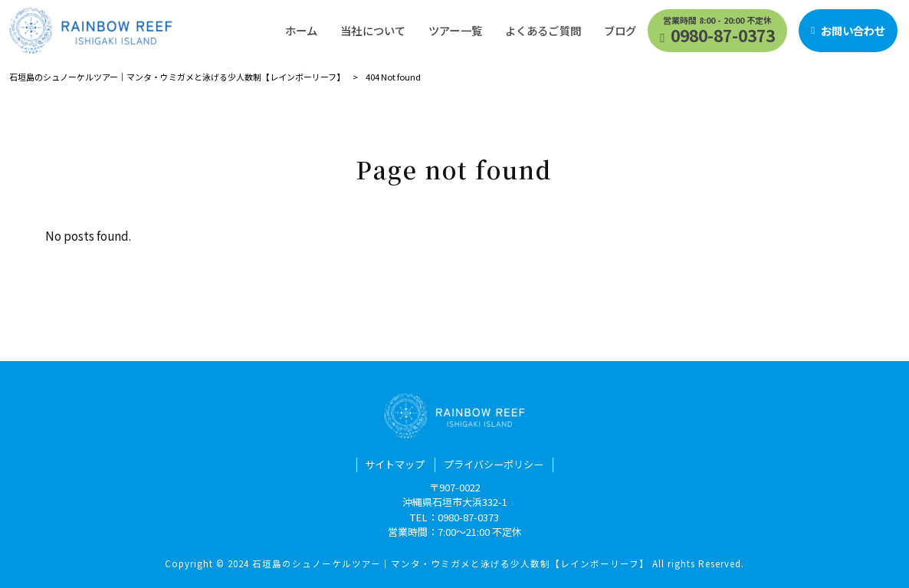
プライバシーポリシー (494, 465)
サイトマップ (395, 465)
